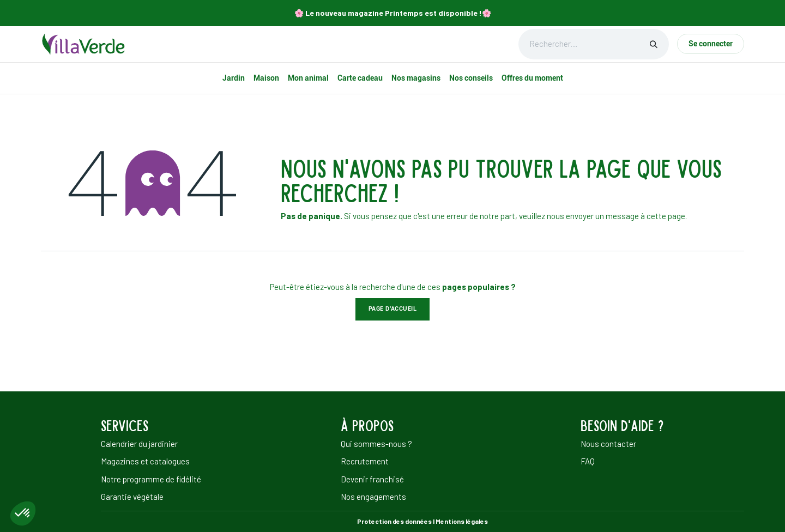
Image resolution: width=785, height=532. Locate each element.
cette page (666, 216)
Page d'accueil (393, 309)
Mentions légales (462, 521)
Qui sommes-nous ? (376, 444)
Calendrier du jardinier (139, 444)
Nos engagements (373, 497)
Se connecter (711, 44)
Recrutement (365, 461)
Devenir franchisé (372, 479)
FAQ (588, 461)
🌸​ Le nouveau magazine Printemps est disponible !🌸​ (393, 13)
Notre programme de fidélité (151, 479)
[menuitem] (234, 78)
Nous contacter (608, 444)
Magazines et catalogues (145, 461)
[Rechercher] (654, 44)
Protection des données (394, 521)
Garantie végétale (132, 497)
